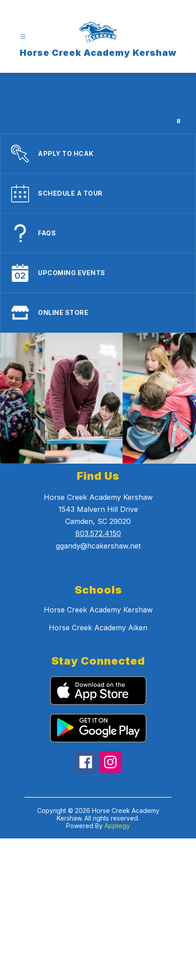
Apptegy (117, 826)
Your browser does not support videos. (98, 103)
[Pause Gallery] (179, 121)
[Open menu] (23, 37)
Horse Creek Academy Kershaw (98, 610)
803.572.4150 (98, 533)
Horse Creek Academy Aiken (98, 628)
